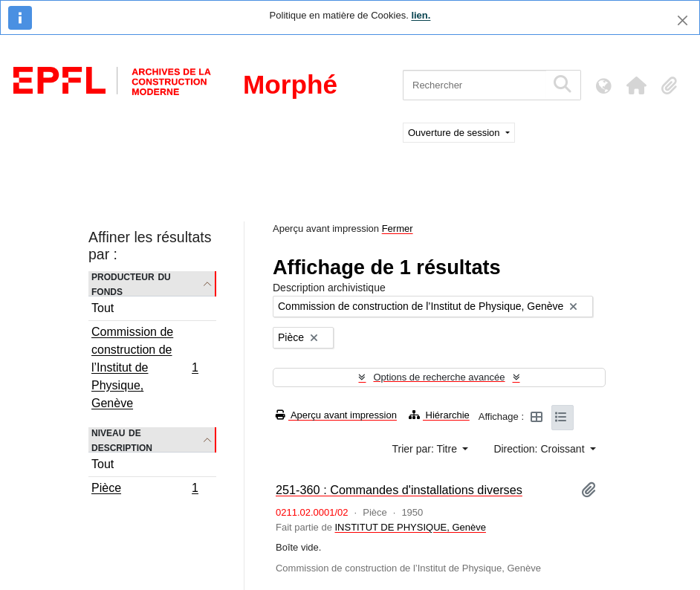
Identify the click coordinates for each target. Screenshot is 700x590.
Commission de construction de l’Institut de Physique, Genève (145, 367)
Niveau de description (122, 440)
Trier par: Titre (426, 449)
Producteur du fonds (131, 284)
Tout (103, 308)
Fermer (398, 228)
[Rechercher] (474, 85)
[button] (636, 85)
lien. (421, 15)
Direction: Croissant (540, 449)
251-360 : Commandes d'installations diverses (399, 490)
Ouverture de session (455, 133)
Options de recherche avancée (439, 377)
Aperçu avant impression (336, 415)
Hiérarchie (439, 415)
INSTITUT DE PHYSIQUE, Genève (410, 527)
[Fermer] (683, 20)
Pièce (145, 490)
